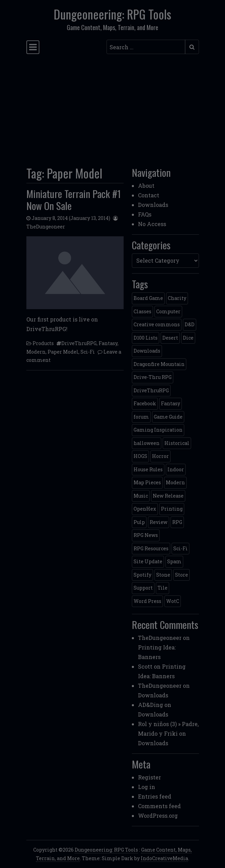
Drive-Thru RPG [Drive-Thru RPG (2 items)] (153, 377)
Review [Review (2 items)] (159, 522)
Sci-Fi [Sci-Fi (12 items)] (180, 548)
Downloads (153, 205)
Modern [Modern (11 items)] (175, 482)
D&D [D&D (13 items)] (190, 324)
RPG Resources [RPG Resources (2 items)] (151, 548)
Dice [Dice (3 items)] (188, 338)
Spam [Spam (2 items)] (174, 561)
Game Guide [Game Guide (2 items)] (168, 417)
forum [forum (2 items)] (141, 417)
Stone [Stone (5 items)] (163, 575)
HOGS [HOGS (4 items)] (140, 456)
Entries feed (155, 796)
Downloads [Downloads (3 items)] (147, 351)
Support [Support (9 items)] (143, 588)
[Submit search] (192, 47)
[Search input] (146, 47)
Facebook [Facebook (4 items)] (145, 403)
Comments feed (159, 806)
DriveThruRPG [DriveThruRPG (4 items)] (151, 390)
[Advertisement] (113, 108)
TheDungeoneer (46, 227)
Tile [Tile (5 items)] (162, 588)
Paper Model (63, 352)
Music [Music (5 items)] (141, 496)
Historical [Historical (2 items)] (177, 443)
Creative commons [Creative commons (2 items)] (157, 324)
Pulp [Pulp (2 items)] (139, 522)
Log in (147, 787)
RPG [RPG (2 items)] (177, 522)
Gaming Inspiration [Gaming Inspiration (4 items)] (158, 430)
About (146, 186)
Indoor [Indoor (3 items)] (176, 469)
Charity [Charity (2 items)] (177, 298)
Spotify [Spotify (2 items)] (142, 575)
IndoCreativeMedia (164, 858)
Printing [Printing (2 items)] (172, 509)
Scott (145, 666)
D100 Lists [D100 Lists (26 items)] (146, 338)
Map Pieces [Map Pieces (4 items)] (147, 482)
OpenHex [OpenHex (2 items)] (145, 509)
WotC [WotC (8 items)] (173, 601)
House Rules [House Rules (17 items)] (148, 469)
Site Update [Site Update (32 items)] (148, 561)
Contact (149, 195)
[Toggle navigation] (33, 47)
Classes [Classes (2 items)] (142, 311)
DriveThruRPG (79, 343)
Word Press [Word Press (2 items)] (147, 601)
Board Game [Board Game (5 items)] (148, 298)
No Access (152, 224)
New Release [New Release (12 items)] (168, 496)
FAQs (145, 214)
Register (149, 777)
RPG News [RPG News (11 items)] (146, 535)
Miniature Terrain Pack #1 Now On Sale (74, 199)
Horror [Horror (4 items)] (160, 456)
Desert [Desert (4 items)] (170, 338)
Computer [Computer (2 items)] (168, 311)
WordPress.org (158, 816)
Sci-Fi (88, 352)
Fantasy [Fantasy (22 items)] (171, 403)
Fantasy (108, 343)
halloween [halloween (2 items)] (147, 443)
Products (43, 343)
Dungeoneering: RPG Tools (112, 14)
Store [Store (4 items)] (182, 575)
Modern (36, 352)
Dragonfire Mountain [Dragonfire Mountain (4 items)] (159, 364)
